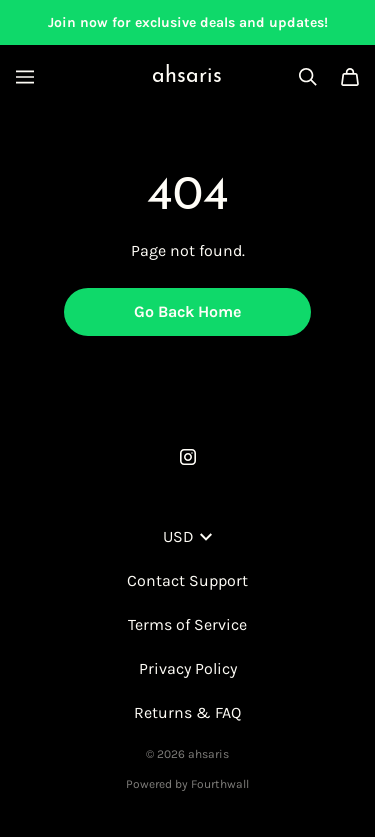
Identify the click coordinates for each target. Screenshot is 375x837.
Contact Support (187, 580)
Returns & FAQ (187, 712)
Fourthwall (220, 784)
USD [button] (187, 536)
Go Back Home (187, 311)
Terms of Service (187, 624)
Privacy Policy (188, 668)
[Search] (308, 77)
